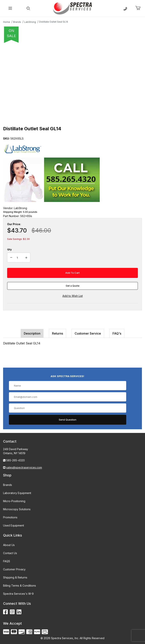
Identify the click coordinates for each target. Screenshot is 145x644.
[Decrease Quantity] (11, 258)
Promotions (10, 517)
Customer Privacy (14, 569)
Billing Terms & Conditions (20, 586)
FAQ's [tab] (117, 333)
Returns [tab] (58, 333)
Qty (9, 249)
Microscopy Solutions (17, 509)
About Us (9, 545)
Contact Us (10, 553)
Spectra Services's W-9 (18, 594)
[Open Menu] (10, 8)
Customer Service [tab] (88, 333)
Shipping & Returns (15, 577)
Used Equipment (14, 525)
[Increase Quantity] (26, 258)
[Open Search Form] (28, 8)
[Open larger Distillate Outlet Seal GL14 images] (72, 83)
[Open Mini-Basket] (139, 8)
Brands (8, 485)
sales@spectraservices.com (24, 467)
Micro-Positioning (14, 501)
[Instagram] (12, 612)
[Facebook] (6, 612)
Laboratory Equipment (17, 493)
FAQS (7, 561)
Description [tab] (32, 333)
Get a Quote (73, 286)
